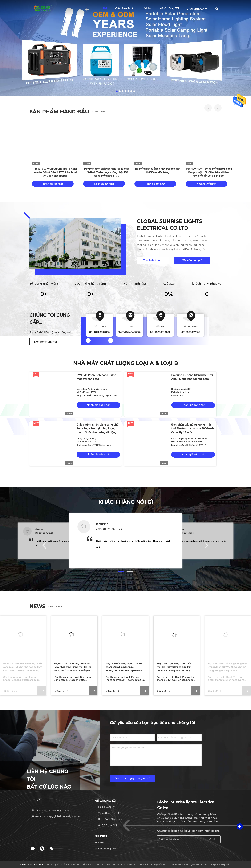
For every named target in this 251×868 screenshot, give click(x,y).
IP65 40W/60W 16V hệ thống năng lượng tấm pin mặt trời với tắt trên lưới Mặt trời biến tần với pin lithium (209, 172)
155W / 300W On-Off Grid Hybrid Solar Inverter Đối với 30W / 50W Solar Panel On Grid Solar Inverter (55, 172)
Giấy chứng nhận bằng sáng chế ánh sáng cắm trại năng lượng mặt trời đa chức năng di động (97, 428)
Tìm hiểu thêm (153, 260)
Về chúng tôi (169, 8)
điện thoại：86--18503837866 (50, 810)
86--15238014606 (160, 332)
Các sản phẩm (126, 8)
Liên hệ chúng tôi (45, 342)
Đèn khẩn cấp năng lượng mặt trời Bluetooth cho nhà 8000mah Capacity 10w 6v (193, 428)
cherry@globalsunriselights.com (136, 332)
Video (148, 8)
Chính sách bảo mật (32, 865)
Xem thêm (98, 112)
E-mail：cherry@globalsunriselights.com (56, 816)
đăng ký (211, 839)
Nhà (105, 8)
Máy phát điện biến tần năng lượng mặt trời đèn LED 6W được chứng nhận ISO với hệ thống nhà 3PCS (106, 172)
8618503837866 (191, 332)
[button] (208, 108)
